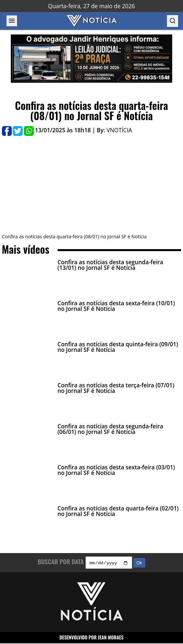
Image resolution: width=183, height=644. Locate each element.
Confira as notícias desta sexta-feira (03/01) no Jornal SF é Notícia (116, 470)
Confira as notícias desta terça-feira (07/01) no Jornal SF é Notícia (116, 388)
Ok (139, 564)
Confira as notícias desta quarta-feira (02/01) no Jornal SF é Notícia (118, 511)
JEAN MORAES (111, 638)
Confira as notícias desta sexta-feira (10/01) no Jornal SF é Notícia (116, 306)
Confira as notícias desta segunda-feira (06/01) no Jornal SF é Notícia (110, 429)
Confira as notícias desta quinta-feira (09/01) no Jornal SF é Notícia (118, 347)
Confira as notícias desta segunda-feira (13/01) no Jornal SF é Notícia (110, 265)
